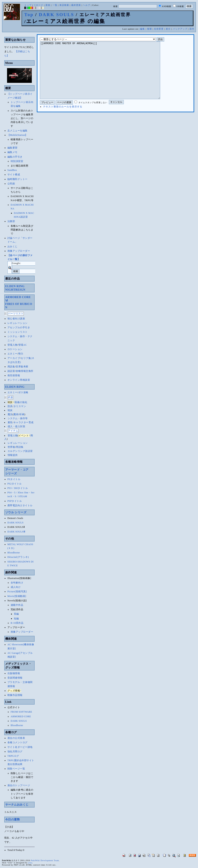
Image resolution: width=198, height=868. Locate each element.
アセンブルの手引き (19, 327)
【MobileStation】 (18, 135)
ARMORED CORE (21, 716)
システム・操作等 (18, 418)
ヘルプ (87, 5)
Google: (16, 263)
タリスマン (20, 406)
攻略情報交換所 (25, 371)
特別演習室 (17, 161)
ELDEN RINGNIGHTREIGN (15, 288)
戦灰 (10, 410)
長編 (16, 614)
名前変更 (159, 29)
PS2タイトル (15, 484)
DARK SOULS (56, 15)
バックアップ (180, 29)
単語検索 (64, 5)
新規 (48, 5)
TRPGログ (13, 756)
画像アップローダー (19, 251)
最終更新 (76, 5)
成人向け (16, 587)
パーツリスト (16, 314)
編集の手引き (15, 157)
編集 (142, 29)
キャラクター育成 (24, 422)
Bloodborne (14, 553)
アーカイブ (14, 358)
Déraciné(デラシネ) (18, 557)
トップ (28, 5)
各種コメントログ (18, 742)
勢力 (21, 354)
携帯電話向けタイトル (20, 505)
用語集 (11, 367)
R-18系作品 (17, 623)
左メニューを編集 (18, 131)
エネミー (12, 354)
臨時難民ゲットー (18, 179)
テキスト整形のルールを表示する (63, 119)
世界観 (11, 447)
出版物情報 (14, 673)
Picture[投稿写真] (17, 591)
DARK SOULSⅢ (16, 532)
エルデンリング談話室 (20, 451)
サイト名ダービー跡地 (20, 747)
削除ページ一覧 (16, 769)
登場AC (23, 345)
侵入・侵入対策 (16, 426)
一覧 (55, 5)
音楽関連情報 (15, 678)
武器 (10, 397)
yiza (30, 863)
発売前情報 (14, 375)
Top (29, 15)
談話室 (11, 371)
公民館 (11, 184)
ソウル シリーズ (16, 512)
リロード (38, 5)
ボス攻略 (23, 392)
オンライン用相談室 (19, 380)
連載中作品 (17, 605)
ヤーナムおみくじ (17, 805)
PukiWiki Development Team (45, 860)
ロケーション (15, 349)
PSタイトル (14, 479)
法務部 (11, 221)
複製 (150, 29)
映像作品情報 (15, 695)
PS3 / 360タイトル (18, 488)
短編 (16, 619)
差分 (168, 29)
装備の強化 (21, 402)
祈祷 (22, 414)
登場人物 (12, 345)
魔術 (16, 414)
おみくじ (12, 246)
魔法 (10, 414)
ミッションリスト (18, 332)
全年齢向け (17, 583)
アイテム (13, 431)
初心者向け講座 (16, 319)
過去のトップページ (19, 785)
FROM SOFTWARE (21, 712)
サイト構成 (14, 175)
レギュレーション (18, 323)
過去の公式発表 (16, 738)
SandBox (12, 170)
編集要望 (12, 148)
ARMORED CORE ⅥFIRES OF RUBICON (19, 302)
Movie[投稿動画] (17, 596)
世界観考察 (22, 367)
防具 (10, 406)
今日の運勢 (13, 819)
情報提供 (13, 455)
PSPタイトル (15, 501)
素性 (10, 422)
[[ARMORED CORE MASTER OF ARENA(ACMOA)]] (106, 76)
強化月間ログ (15, 752)
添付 (192, 29)
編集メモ (12, 152)
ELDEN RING (15, 387)
